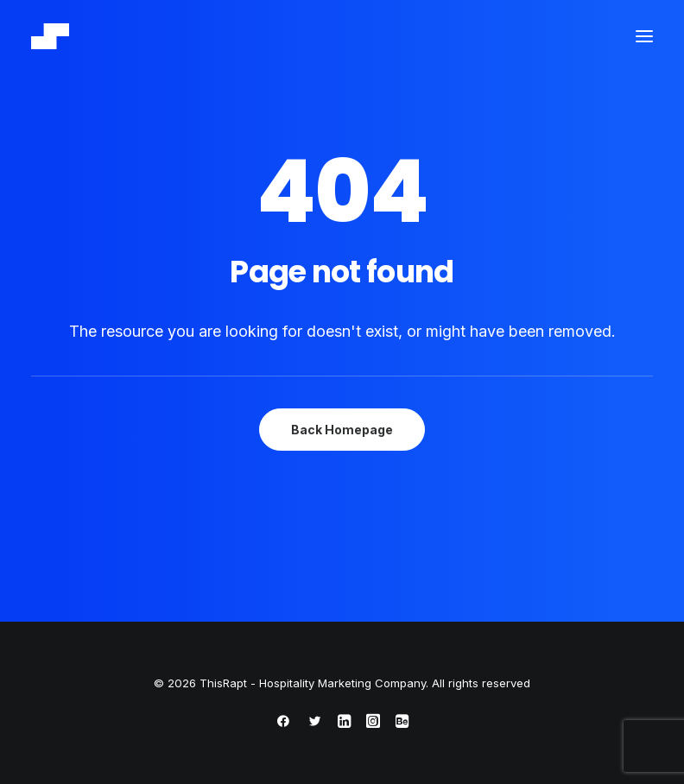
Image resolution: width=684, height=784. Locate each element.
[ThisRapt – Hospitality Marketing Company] (50, 36)
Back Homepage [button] (342, 430)
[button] (644, 36)
